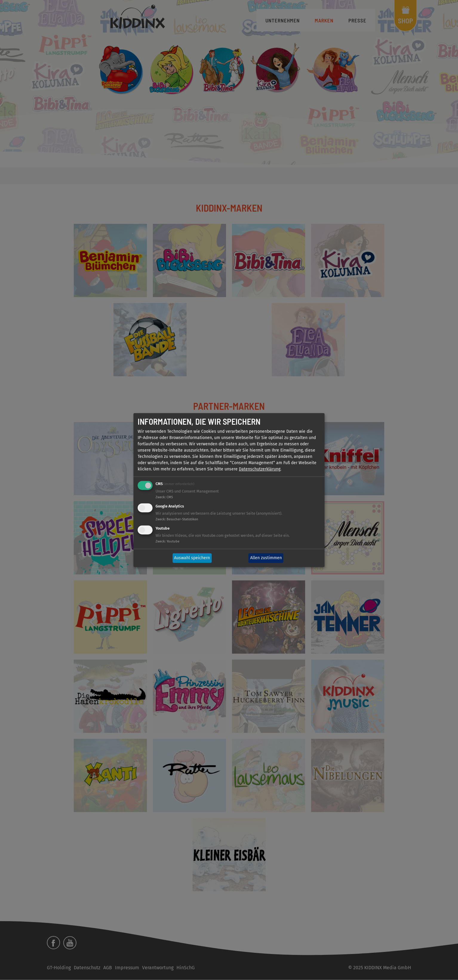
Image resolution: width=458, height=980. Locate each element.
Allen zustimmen (266, 558)
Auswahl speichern (192, 558)
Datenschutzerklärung (260, 469)
